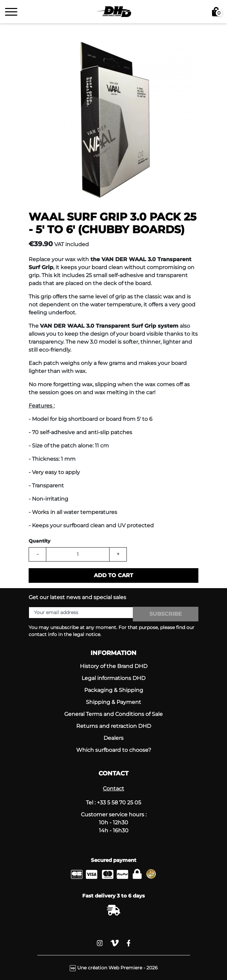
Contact (113, 789)
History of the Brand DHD (114, 666)
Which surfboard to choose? (114, 750)
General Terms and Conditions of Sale (113, 714)
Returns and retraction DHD (114, 726)
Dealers (113, 738)
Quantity (39, 541)
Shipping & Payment (113, 702)
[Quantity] (78, 554)
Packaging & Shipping (114, 690)
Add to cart (113, 575)
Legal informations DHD (113, 678)
